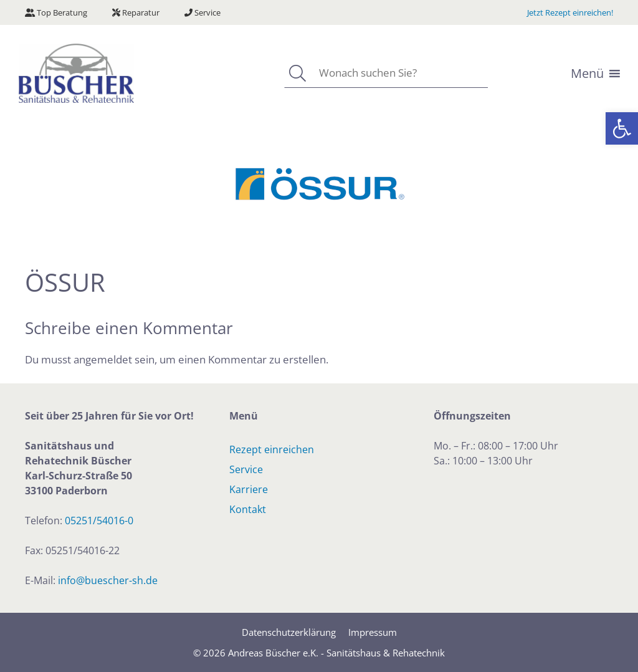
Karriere (249, 489)
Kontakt (248, 509)
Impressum (373, 632)
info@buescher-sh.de (108, 580)
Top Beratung (56, 12)
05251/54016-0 (99, 521)
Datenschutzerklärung (289, 632)
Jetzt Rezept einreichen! (570, 12)
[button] (622, 128)
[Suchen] (297, 73)
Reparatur (136, 12)
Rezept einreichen (272, 449)
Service (202, 12)
